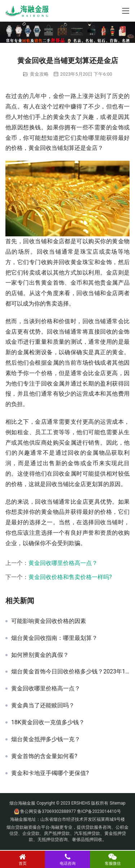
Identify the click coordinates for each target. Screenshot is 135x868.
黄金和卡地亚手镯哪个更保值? (50, 773)
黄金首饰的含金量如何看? (44, 756)
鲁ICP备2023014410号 (99, 811)
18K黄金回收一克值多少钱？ (48, 722)
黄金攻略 (39, 74)
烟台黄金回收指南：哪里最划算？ (54, 638)
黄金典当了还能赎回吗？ (43, 705)
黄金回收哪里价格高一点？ (63, 563)
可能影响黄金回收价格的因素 (49, 621)
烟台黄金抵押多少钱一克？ (46, 739)
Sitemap (117, 803)
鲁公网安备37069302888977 (48, 811)
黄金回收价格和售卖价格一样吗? (70, 577)
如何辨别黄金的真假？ (40, 655)
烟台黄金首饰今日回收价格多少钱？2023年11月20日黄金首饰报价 (70, 672)
